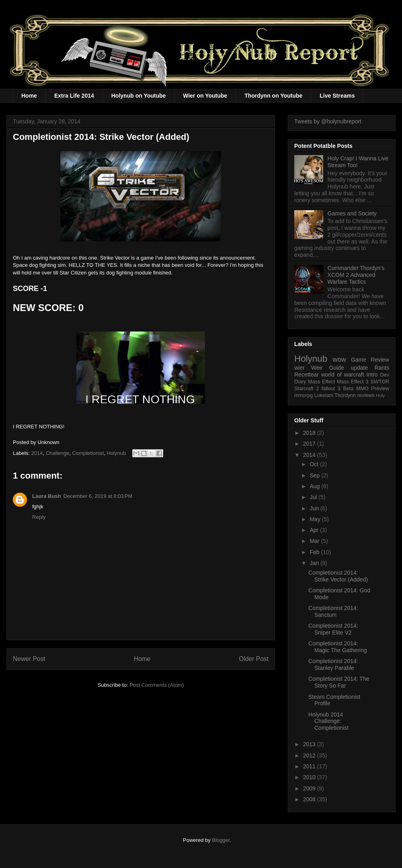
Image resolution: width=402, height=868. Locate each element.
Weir (317, 368)
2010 (310, 777)
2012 (310, 755)
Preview (380, 389)
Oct (315, 464)
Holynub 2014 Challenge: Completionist (328, 721)
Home (29, 96)
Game (359, 360)
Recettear (307, 375)
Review (380, 360)
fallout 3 (331, 389)
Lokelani (324, 395)
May (316, 519)
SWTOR (380, 382)
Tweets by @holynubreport (328, 121)
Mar (315, 541)
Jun (315, 508)
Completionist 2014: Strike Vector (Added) (338, 576)
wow (340, 359)
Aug (315, 486)
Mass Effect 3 (353, 382)
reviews (366, 395)
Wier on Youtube (205, 96)
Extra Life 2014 (74, 96)
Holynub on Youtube (139, 96)
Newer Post (29, 659)
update (359, 368)
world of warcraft (343, 375)
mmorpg (304, 395)
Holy (380, 395)
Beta (348, 389)
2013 (310, 744)
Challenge (58, 453)
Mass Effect (321, 382)
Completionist (88, 453)
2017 (310, 444)
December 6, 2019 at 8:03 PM (98, 496)
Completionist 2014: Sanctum (333, 611)
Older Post (254, 659)
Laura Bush (47, 496)
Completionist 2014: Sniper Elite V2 (333, 629)
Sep (315, 475)
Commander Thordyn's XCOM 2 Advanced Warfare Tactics (356, 275)
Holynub (116, 453)
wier (299, 368)
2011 (310, 766)
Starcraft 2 (307, 389)
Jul (314, 497)
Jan (315, 563)
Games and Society (352, 213)
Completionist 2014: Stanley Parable (333, 664)
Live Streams (337, 96)
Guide (337, 368)
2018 (310, 433)
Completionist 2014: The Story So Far (339, 682)
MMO (362, 389)
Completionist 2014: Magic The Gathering (337, 647)
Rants (382, 368)
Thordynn (345, 395)
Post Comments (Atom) (157, 685)
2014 (37, 453)
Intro (372, 375)
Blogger (221, 840)
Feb (315, 552)
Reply (39, 517)
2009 (310, 788)
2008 (310, 799)
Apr (315, 530)
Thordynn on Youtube (273, 96)
